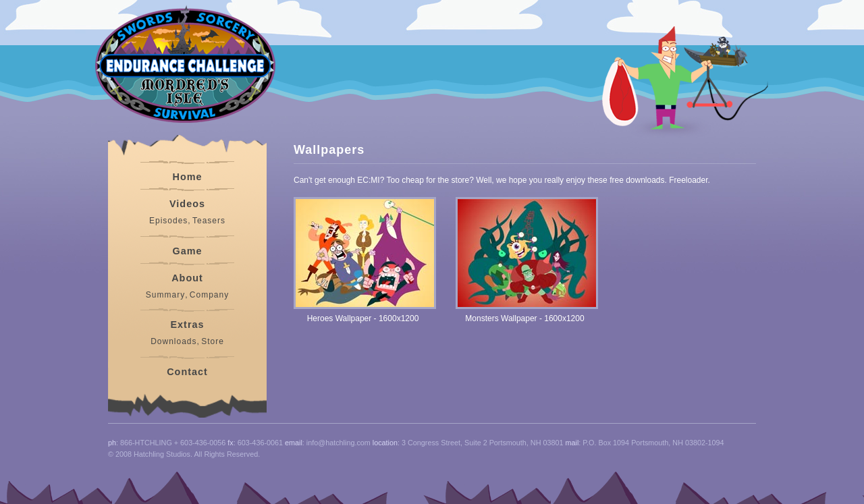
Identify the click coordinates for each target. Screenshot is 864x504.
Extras (187, 325)
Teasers (209, 221)
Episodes (168, 221)
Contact (187, 372)
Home (188, 177)
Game (188, 251)
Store (213, 341)
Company (209, 295)
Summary (165, 295)
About (187, 278)
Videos (187, 204)
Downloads (173, 341)
